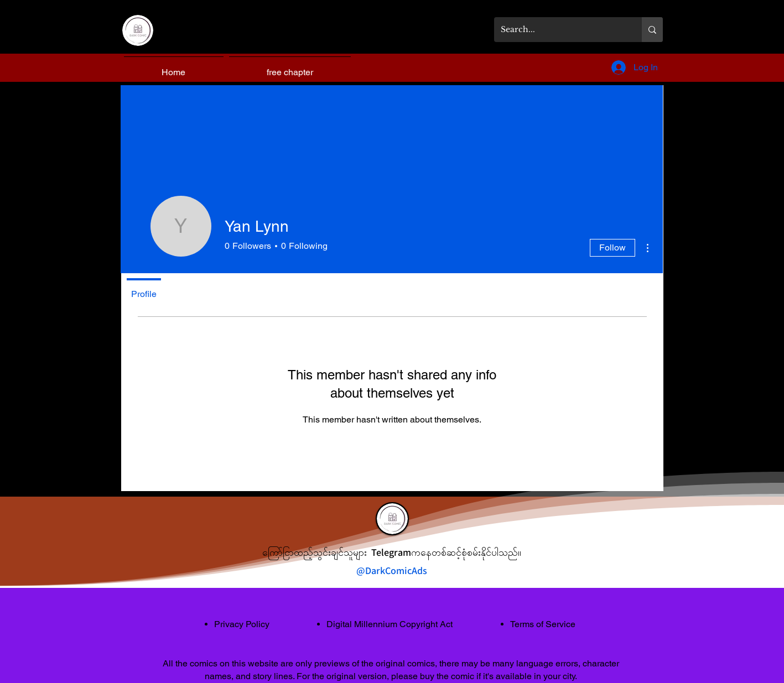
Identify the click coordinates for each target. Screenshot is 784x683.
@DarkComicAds (392, 570)
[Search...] (560, 30)
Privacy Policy (242, 624)
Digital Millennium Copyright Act (390, 624)
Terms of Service (543, 624)
